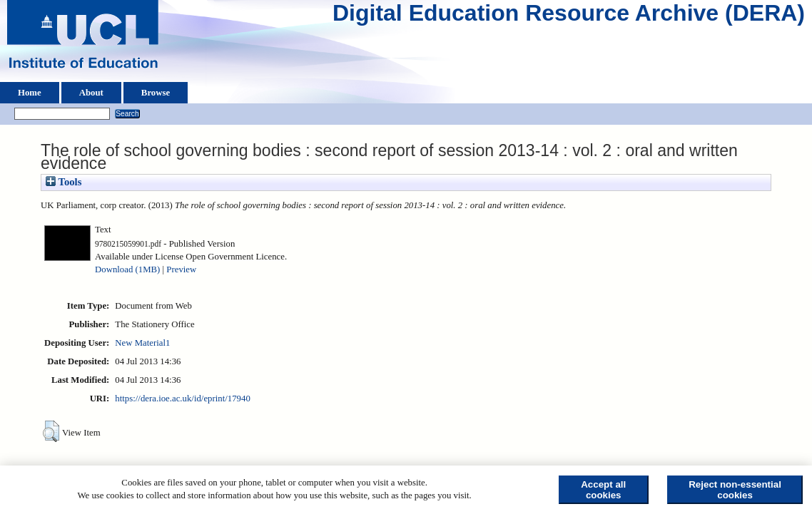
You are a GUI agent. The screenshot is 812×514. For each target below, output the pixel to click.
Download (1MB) (127, 269)
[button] (51, 431)
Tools (64, 182)
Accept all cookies (603, 490)
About (91, 93)
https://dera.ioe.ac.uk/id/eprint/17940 (182, 399)
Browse (156, 93)
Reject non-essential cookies (735, 490)
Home (30, 93)
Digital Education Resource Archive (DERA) (569, 16)
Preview (181, 269)
